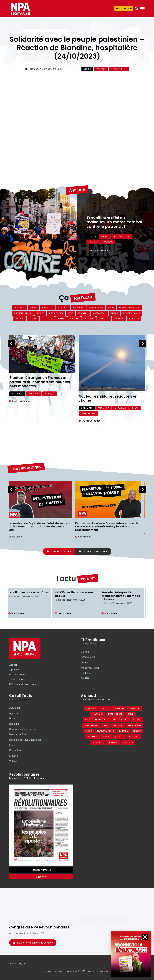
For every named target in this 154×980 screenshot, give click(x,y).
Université (119, 319)
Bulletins (14, 724)
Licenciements (56, 313)
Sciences (74, 319)
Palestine (101, 69)
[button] (136, 9)
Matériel (14, 756)
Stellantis (89, 319)
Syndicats (104, 319)
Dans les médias (18, 734)
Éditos (13, 745)
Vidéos (87, 69)
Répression (47, 319)
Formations (16, 750)
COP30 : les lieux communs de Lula (77, 594)
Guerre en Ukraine (23, 313)
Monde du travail (90, 668)
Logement (83, 313)
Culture (43, 404)
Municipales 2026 (132, 313)
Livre (70, 313)
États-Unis (78, 308)
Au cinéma (20, 308)
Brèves (13, 718)
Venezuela (134, 319)
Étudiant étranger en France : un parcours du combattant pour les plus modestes (109, 382)
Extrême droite (96, 308)
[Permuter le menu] (142, 9)
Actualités (17, 404)
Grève (111, 308)
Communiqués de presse (23, 729)
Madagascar (99, 313)
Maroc (115, 313)
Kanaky (40, 313)
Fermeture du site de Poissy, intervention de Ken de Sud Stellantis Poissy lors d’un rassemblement (110, 526)
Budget (33, 308)
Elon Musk (63, 308)
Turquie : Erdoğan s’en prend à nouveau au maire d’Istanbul (123, 596)
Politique (119, 394)
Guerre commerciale (129, 308)
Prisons (33, 319)
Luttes (84, 662)
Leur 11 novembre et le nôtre (30, 592)
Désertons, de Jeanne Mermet (36, 397)
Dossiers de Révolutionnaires (25, 740)
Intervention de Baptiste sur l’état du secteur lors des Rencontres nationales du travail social (42, 526)
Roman (61, 319)
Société (85, 678)
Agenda (13, 713)
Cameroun (47, 308)
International (119, 69)
